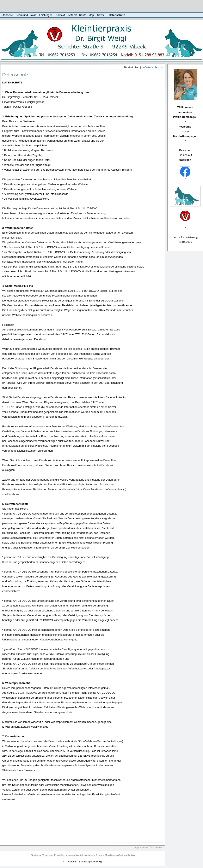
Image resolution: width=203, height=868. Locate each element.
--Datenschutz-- (117, 15)
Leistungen (46, 15)
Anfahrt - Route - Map (81, 15)
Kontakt (60, 15)
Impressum (141, 847)
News (101, 15)
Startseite (7, 15)
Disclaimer (156, 847)
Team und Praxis (26, 15)
